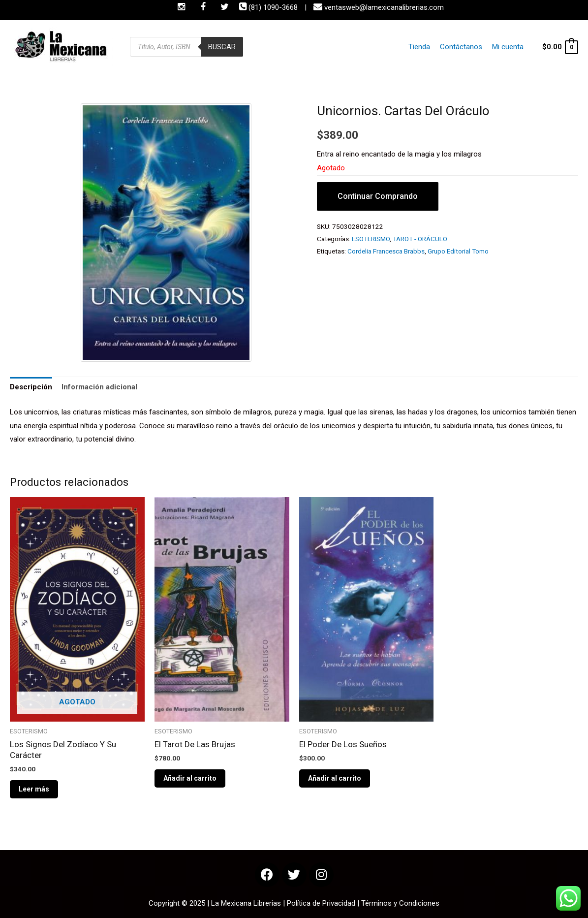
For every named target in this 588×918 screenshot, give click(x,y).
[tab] (31, 388)
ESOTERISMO (371, 239)
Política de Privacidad (321, 903)
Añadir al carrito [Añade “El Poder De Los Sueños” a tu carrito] (335, 778)
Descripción (31, 387)
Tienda (424, 47)
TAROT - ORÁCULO (420, 239)
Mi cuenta (508, 47)
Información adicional (99, 387)
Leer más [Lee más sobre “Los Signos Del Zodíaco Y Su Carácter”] (34, 789)
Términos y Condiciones (400, 903)
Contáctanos (464, 47)
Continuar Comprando (378, 196)
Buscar (222, 47)
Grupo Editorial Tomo (458, 251)
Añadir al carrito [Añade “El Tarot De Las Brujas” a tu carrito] (190, 778)
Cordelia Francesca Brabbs (386, 251)
